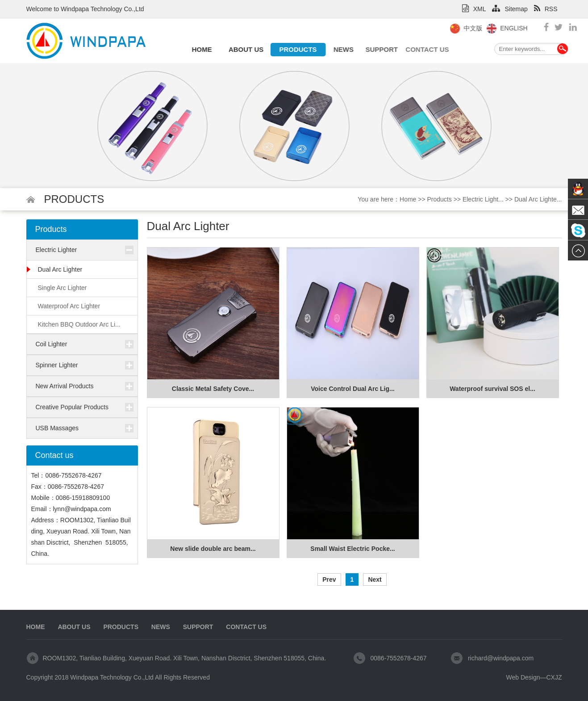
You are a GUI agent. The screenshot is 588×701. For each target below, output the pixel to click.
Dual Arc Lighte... (538, 199)
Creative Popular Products (72, 407)
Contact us (416, 49)
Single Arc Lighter (63, 288)
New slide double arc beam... (213, 549)
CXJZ (554, 677)
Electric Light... (483, 199)
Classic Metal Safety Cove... (213, 389)
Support (375, 49)
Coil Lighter (52, 344)
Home (201, 49)
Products (295, 49)
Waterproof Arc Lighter (69, 306)
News (340, 49)
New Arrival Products (65, 386)
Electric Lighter (56, 250)
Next (375, 579)
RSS (546, 9)
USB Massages (57, 428)
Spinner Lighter (57, 365)
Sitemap (510, 9)
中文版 (481, 28)
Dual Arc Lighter (60, 269)
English (522, 28)
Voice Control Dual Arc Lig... (352, 389)
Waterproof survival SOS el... (492, 389)
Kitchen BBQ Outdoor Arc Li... (79, 324)
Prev (329, 579)
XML (474, 9)
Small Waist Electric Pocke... (352, 549)
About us (244, 49)
